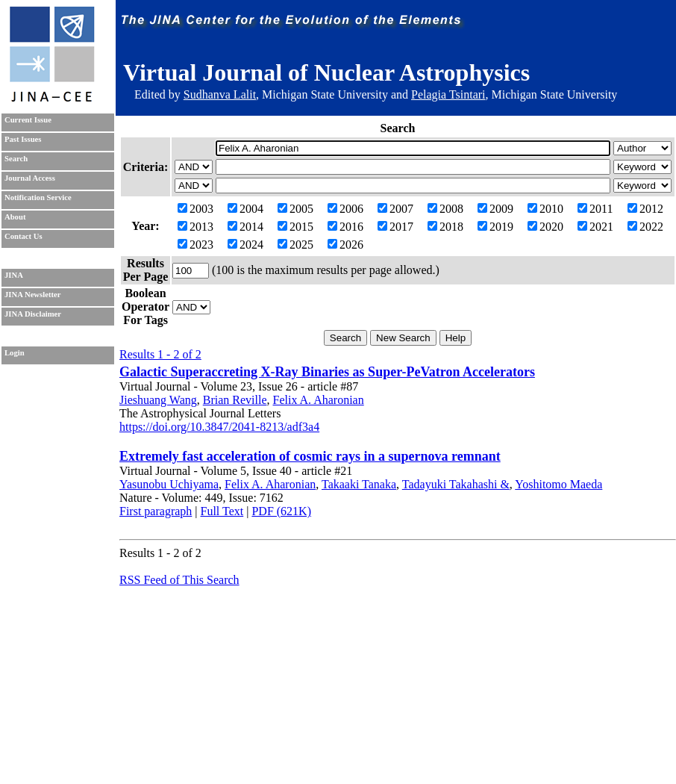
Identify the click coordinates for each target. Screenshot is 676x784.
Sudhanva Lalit (220, 94)
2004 (245, 209)
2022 (645, 227)
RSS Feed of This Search (179, 580)
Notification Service (38, 197)
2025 (295, 245)
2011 (595, 209)
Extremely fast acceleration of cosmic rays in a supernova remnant (310, 456)
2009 (495, 209)
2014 (245, 227)
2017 (395, 227)
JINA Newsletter (32, 295)
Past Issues (23, 139)
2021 (595, 227)
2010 (545, 209)
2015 (295, 227)
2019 (495, 227)
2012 (645, 209)
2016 (345, 227)
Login (15, 353)
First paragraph (156, 511)
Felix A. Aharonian (319, 400)
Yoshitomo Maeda (558, 484)
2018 (445, 227)
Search (16, 159)
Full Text (222, 511)
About (15, 217)
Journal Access (30, 178)
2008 (445, 209)
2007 (395, 209)
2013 (195, 227)
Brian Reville (235, 400)
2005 (295, 209)
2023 (195, 245)
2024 (245, 245)
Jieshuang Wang (158, 400)
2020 (545, 227)
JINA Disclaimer (33, 314)
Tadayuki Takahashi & (456, 484)
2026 (345, 245)
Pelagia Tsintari (448, 94)
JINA (14, 275)
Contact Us (24, 236)
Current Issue (28, 120)
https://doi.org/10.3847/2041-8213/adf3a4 (219, 427)
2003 (195, 209)
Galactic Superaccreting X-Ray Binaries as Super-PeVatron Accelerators (327, 372)
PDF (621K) (281, 511)
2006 (345, 209)
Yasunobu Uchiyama (169, 484)
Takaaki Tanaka (359, 484)
